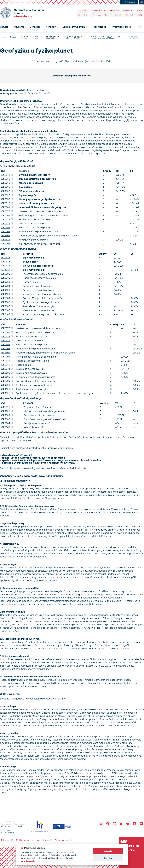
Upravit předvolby (28, 861)
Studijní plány (38, 37)
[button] (5, 27)
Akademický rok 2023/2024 (53, 37)
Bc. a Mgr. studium (25, 37)
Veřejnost (51, 27)
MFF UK (3, 37)
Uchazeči (35, 27)
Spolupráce (100, 27)
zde (89, 76)
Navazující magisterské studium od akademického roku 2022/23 (105, 37)
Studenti (19, 27)
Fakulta (4, 27)
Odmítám (108, 858)
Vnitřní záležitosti (122, 27)
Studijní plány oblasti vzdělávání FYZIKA (74, 37)
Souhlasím (108, 851)
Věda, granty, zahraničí (75, 27)
